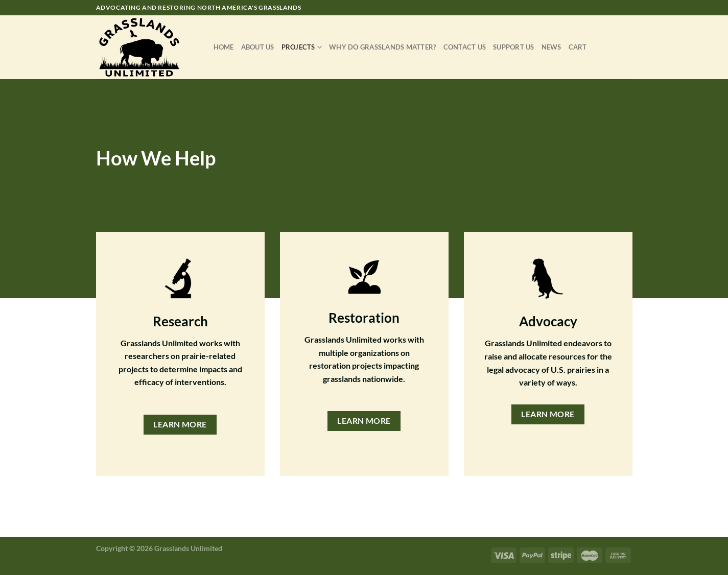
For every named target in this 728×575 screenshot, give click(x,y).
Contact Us (465, 47)
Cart (578, 47)
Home (224, 47)
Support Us (514, 47)
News (551, 47)
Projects (302, 47)
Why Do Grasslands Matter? (382, 47)
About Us (258, 47)
